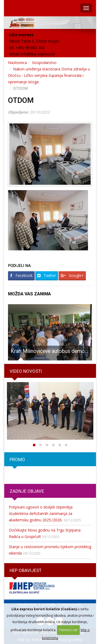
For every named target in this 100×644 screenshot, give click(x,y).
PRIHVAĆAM (68, 630)
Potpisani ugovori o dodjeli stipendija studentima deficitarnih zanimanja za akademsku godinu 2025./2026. (41, 513)
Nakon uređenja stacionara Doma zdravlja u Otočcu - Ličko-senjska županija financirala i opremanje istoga (49, 75)
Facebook (21, 275)
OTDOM (21, 100)
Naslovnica (17, 63)
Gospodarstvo (44, 63)
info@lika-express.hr (38, 54)
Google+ (72, 275)
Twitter (47, 275)
